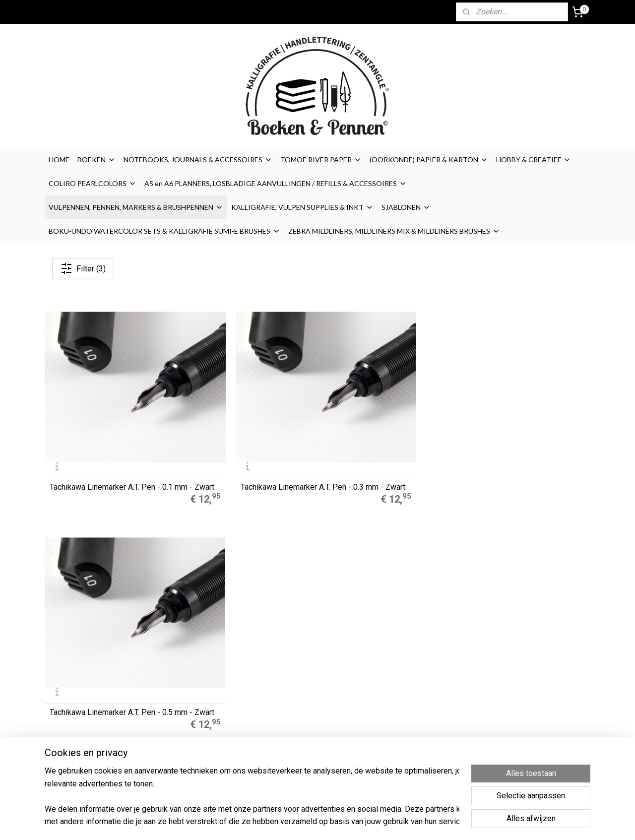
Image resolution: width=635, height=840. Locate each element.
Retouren (392, 704)
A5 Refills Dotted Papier (196, 648)
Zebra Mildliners (185, 670)
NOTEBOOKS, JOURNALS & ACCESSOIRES (198, 160)
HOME (59, 160)
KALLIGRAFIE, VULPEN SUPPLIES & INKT (302, 207)
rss (375, 822)
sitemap (356, 822)
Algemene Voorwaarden (416, 659)
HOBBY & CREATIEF (534, 160)
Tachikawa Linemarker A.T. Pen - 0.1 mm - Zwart (105, 432)
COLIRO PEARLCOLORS (93, 183)
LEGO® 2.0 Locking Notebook (204, 692)
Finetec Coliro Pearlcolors (198, 681)
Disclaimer (393, 681)
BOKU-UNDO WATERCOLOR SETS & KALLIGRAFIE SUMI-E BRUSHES (164, 231)
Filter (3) (83, 268)
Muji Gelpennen (183, 659)
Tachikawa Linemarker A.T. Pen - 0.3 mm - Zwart (244, 432)
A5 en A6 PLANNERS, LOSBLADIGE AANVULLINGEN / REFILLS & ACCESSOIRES (276, 183)
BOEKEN (96, 160)
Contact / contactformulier (419, 714)
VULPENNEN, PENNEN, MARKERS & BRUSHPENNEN (136, 207)
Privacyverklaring (404, 692)
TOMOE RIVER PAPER (321, 160)
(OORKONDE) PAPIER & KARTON (429, 160)
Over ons (391, 648)
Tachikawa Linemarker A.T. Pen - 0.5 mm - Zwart (383, 432)
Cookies (390, 670)
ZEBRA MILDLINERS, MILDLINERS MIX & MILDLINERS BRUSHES (394, 231)
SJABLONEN (406, 207)
